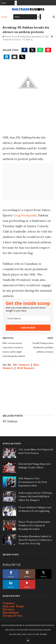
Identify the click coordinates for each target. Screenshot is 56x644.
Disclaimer (11, 612)
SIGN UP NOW (28, 328)
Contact (9, 603)
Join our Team (13, 606)
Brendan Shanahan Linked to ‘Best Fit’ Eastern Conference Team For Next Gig (35, 540)
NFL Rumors (21, 365)
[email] (28, 318)
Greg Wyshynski (25, 215)
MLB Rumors (26, 368)
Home (4, 17)
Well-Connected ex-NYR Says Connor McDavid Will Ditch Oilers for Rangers (35, 496)
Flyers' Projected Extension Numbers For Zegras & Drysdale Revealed (34, 525)
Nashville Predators (12, 39)
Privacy (9, 609)
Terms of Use (12, 616)
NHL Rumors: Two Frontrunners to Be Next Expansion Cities (33, 482)
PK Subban (28, 39)
